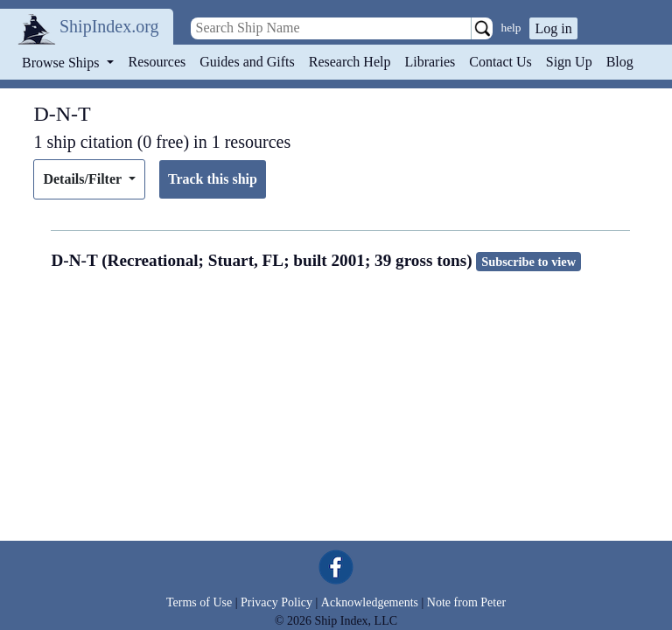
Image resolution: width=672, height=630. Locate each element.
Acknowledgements (370, 602)
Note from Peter (466, 602)
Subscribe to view (528, 262)
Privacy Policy (276, 602)
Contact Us (500, 62)
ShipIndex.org (109, 26)
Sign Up (569, 62)
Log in (553, 28)
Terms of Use (199, 602)
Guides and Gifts (247, 62)
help (511, 28)
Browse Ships (62, 63)
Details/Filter (84, 179)
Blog (620, 62)
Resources (157, 62)
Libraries (430, 62)
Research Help (350, 62)
